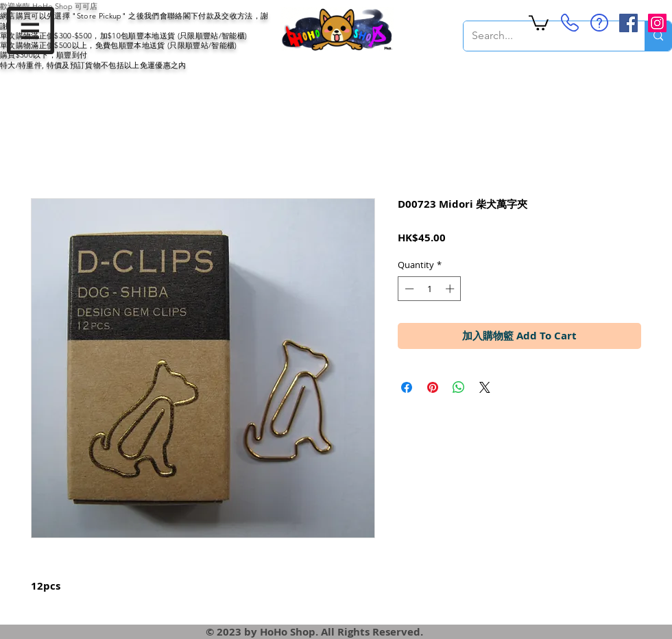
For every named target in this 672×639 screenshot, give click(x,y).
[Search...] (544, 36)
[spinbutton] (430, 289)
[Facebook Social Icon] (628, 23)
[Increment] (451, 289)
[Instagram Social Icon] (657, 23)
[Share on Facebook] (407, 387)
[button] (31, 31)
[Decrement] (408, 289)
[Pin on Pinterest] (433, 387)
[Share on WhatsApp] (459, 387)
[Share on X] (485, 387)
